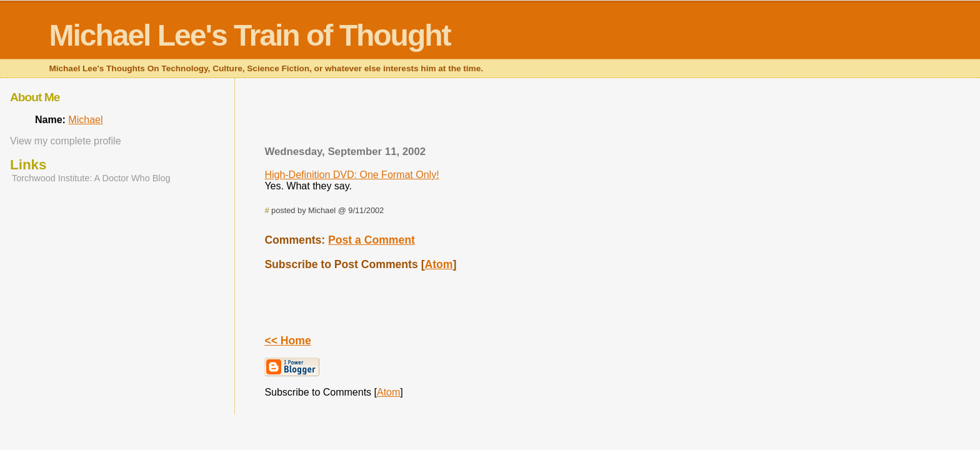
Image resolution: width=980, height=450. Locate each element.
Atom (439, 264)
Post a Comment (372, 240)
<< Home (287, 341)
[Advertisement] (588, 116)
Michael (85, 120)
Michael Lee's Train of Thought (249, 35)
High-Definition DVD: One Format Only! (352, 175)
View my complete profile (66, 141)
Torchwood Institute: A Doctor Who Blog (91, 178)
